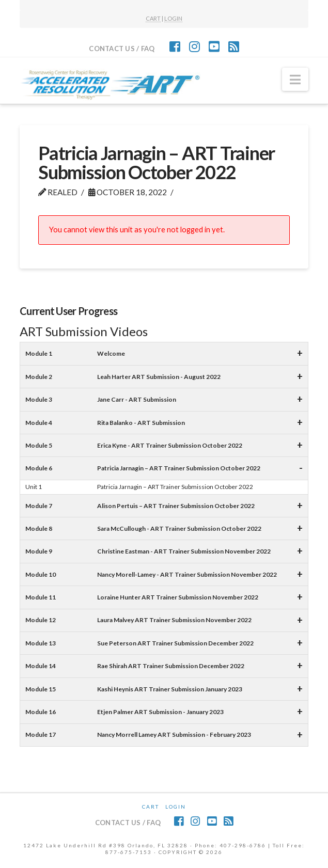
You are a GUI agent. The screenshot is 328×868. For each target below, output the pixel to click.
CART (153, 18)
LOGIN (173, 18)
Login (176, 807)
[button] (295, 80)
